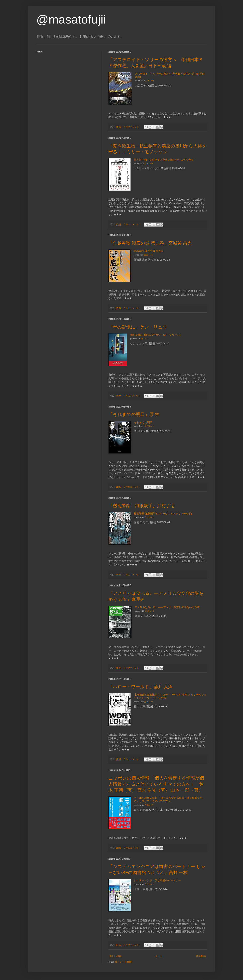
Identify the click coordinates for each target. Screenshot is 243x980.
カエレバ (150, 81)
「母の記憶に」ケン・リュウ (138, 327)
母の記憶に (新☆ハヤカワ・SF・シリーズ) (155, 335)
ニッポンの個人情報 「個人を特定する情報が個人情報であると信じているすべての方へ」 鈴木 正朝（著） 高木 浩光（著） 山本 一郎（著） (156, 784)
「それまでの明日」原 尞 (134, 414)
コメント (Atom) (123, 962)
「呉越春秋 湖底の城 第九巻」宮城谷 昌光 (150, 243)
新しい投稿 (115, 956)
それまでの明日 (143, 422)
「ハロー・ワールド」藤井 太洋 (140, 687)
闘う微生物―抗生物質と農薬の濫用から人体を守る (164, 160)
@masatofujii (71, 19)
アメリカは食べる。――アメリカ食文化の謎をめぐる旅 (167, 607)
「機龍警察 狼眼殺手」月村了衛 (142, 506)
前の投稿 (201, 956)
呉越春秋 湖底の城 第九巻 (149, 251)
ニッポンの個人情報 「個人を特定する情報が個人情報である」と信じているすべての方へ (168, 800)
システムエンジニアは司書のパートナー (157, 880)
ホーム (159, 956)
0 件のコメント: (132, 127)
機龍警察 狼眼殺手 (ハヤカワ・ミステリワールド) (163, 514)
